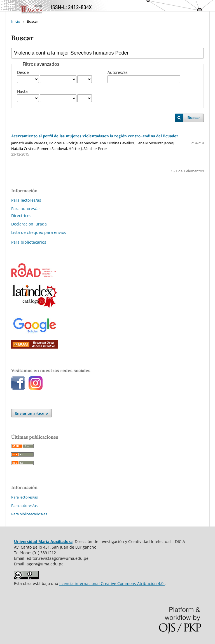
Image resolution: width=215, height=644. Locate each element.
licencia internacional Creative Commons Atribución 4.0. (112, 583)
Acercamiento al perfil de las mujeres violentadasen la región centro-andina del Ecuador (95, 136)
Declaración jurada (29, 224)
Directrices (21, 216)
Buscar (194, 118)
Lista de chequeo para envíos (39, 232)
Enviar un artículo (31, 413)
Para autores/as (26, 209)
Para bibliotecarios (29, 242)
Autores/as (118, 72)
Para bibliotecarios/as (29, 514)
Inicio (16, 21)
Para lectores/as (26, 200)
